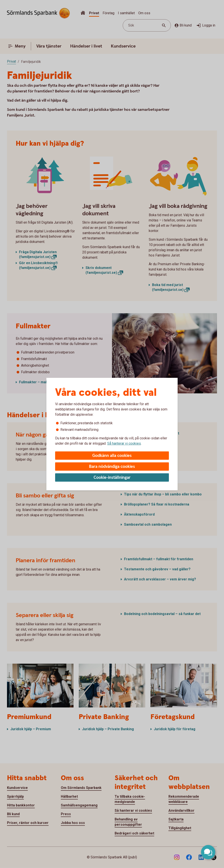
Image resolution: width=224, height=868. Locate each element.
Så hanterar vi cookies (124, 443)
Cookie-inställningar (112, 478)
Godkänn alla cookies (112, 456)
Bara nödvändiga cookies (112, 467)
